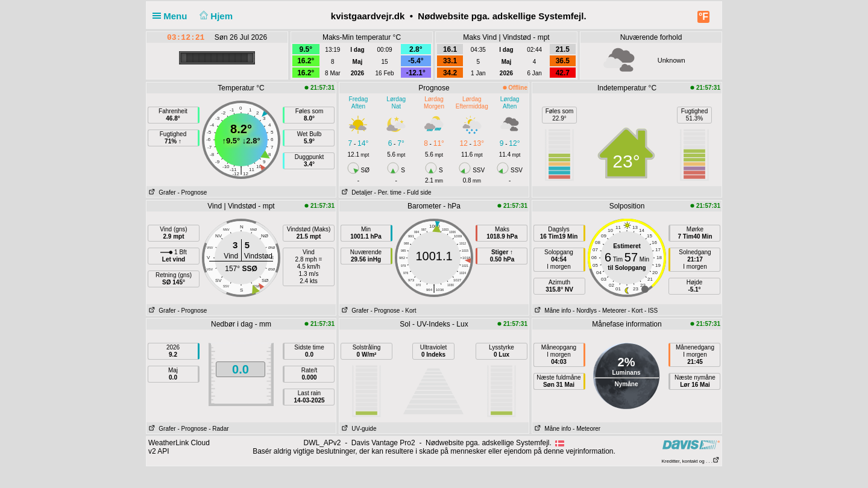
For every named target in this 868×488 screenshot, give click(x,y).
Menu (172, 16)
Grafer (161, 192)
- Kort (409, 311)
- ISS (651, 311)
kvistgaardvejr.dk (368, 16)
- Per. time (388, 192)
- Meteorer (612, 311)
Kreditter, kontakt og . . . (691, 461)
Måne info (552, 311)
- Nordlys (585, 311)
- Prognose (192, 192)
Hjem (215, 16)
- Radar (219, 429)
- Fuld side (417, 192)
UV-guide (358, 429)
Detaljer (356, 192)
